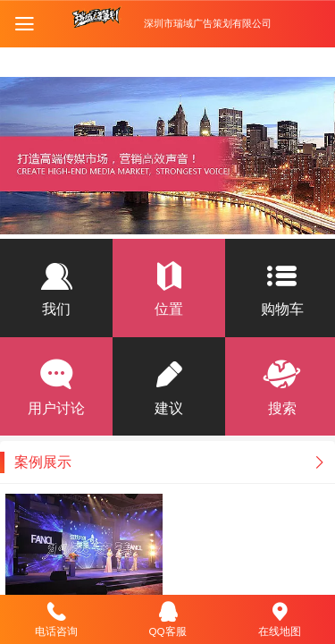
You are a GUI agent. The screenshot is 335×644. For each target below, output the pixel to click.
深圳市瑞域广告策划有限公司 (208, 23)
